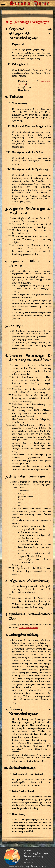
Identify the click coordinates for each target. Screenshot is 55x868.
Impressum (29, 851)
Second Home (30, 2)
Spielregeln (29, 859)
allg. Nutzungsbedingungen (36, 854)
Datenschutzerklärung (28, 628)
